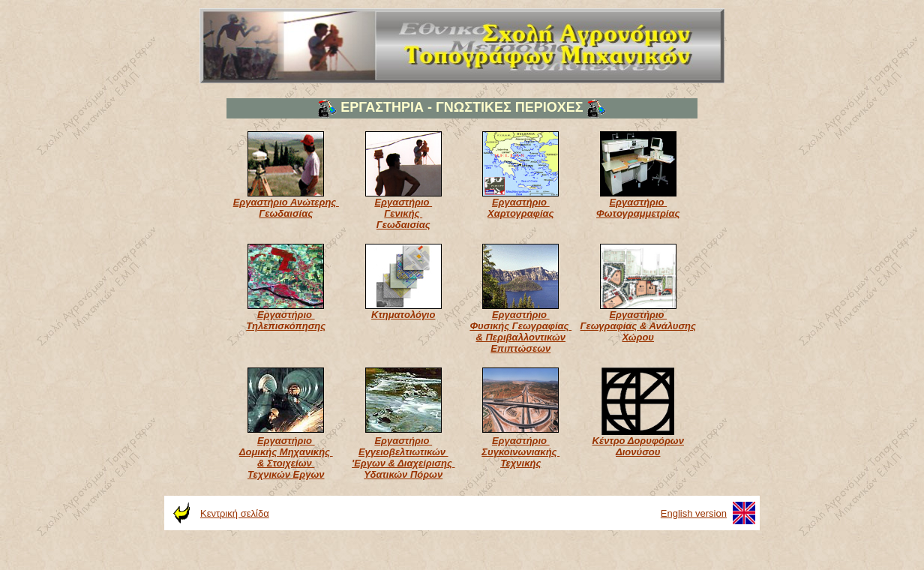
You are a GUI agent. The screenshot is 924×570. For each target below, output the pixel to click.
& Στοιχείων (286, 463)
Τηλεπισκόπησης (286, 326)
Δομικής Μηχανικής (286, 452)
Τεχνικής (520, 463)
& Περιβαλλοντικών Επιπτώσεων (521, 343)
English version (694, 513)
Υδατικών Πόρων (403, 474)
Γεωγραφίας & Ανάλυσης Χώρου (638, 331)
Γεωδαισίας (286, 213)
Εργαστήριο (403, 202)
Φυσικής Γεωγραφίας (520, 326)
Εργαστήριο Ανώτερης (286, 202)
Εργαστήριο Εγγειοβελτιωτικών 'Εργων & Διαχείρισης (403, 452)
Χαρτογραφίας (521, 213)
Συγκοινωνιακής (520, 452)
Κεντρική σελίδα (235, 513)
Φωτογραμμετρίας (638, 213)
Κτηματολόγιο (403, 315)
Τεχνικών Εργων (286, 474)
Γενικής (403, 213)
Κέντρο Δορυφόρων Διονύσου (638, 446)
